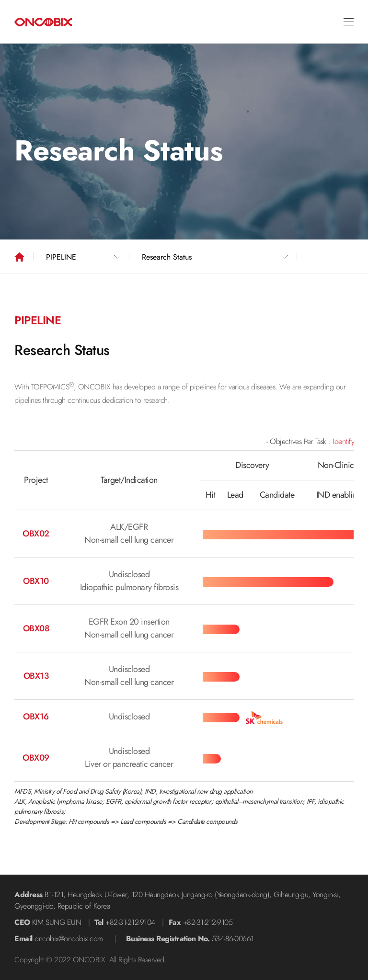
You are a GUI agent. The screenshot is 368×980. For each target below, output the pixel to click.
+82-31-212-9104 (130, 922)
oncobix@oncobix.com (69, 939)
